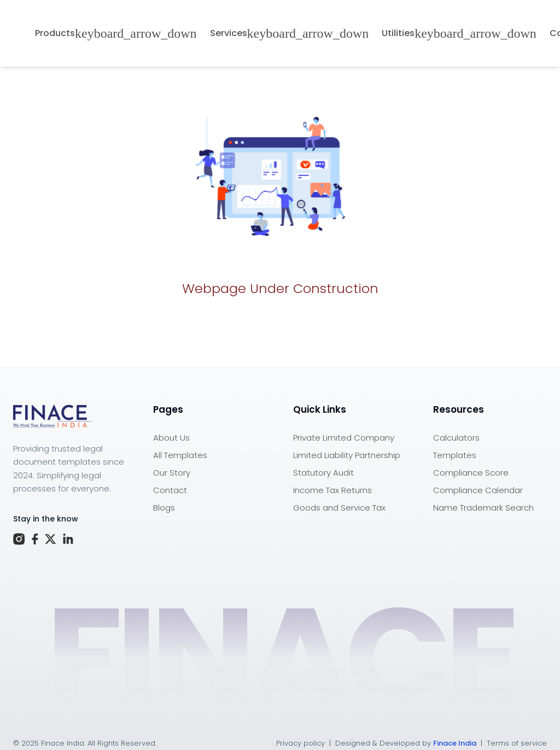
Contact (170, 490)
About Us (171, 438)
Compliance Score (471, 473)
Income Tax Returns (332, 490)
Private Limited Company (344, 438)
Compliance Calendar (478, 490)
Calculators (456, 438)
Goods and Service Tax (339, 508)
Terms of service (517, 743)
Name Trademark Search (483, 508)
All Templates (180, 455)
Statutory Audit (323, 473)
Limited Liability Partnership (347, 455)
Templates (455, 455)
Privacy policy (301, 743)
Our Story (172, 473)
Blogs (164, 508)
